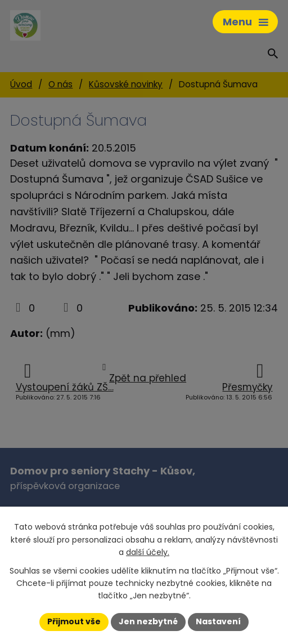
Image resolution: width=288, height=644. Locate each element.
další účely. (148, 552)
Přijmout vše (74, 621)
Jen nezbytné (148, 621)
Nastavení (218, 621)
